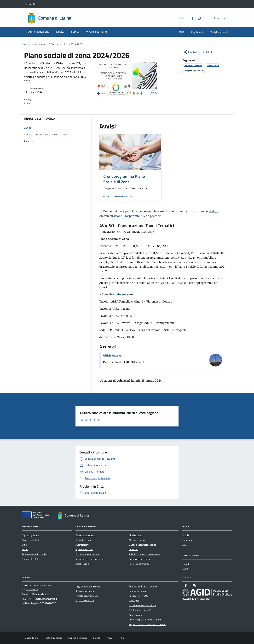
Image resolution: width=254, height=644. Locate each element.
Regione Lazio (32, 4)
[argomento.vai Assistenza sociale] (193, 65)
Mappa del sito (32, 638)
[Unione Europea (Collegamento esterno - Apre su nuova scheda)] (36, 515)
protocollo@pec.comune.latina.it (42, 599)
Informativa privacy (138, 591)
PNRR (182, 32)
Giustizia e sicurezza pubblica (142, 545)
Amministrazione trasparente (143, 586)
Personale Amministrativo (35, 554)
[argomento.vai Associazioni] (213, 65)
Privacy (110, 638)
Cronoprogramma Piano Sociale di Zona (124, 179)
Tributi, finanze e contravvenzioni (145, 554)
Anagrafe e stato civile (86, 540)
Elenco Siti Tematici (78, 638)
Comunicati (188, 540)
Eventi (185, 569)
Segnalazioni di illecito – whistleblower (147, 624)
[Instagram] (198, 18)
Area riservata (136, 615)
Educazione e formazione (87, 554)
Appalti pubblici (82, 564)
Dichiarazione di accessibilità (142, 605)
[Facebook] (191, 18)
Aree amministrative (32, 540)
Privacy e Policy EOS (139, 596)
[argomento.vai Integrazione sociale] (194, 71)
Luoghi (186, 564)
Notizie (186, 535)
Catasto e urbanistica (86, 535)
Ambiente (134, 549)
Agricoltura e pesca (84, 549)
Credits (97, 638)
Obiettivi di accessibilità (140, 610)
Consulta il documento (117, 294)
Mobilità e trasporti (138, 540)
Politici (25, 549)
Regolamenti (197, 32)
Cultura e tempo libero (139, 559)
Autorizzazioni (82, 545)
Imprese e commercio (139, 564)
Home (25, 44)
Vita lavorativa (136, 535)
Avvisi (44, 44)
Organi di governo (30, 535)
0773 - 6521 (32, 590)
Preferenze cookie (53, 638)
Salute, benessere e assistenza (90, 559)
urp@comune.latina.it (39, 594)
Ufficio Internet (113, 355)
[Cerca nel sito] (226, 18)
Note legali (134, 601)
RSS (122, 638)
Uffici (25, 545)
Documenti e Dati (30, 559)
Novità (35, 44)
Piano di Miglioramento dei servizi (145, 620)
